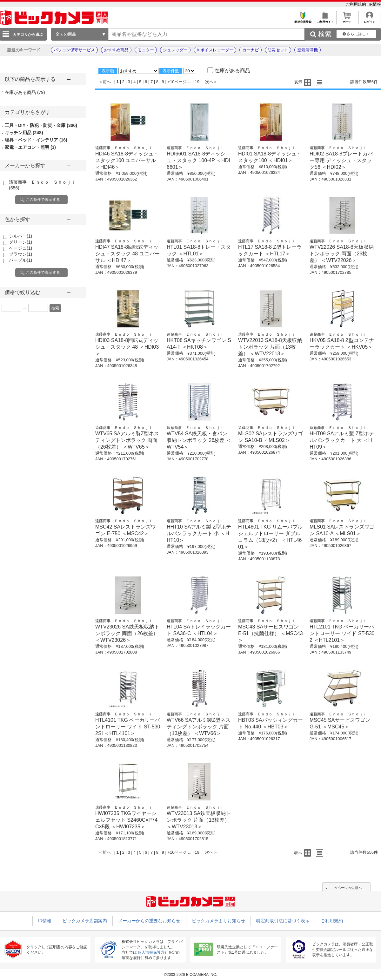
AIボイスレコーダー (215, 50)
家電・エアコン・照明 (30, 147)
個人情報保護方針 (153, 952)
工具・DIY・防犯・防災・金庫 (41, 125)
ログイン (369, 20)
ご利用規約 (356, 4)
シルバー (20, 236)
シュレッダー (175, 50)
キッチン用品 (24, 133)
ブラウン (20, 254)
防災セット (278, 50)
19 (197, 82)
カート (347, 20)
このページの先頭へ (346, 888)
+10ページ (177, 82)
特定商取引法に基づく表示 (283, 921)
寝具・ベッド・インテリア (36, 140)
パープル (20, 260)
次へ (209, 82)
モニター (146, 50)
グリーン (20, 242)
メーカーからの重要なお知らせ (149, 921)
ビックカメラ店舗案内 (85, 921)
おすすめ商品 (116, 50)
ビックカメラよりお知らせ (218, 921)
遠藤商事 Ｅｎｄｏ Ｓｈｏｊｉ (124, 148)
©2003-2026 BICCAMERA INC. (190, 975)
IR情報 (375, 4)
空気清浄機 (307, 50)
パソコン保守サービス (74, 50)
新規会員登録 (303, 20)
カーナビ (251, 50)
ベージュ (20, 248)
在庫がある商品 (25, 92)
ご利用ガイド (325, 20)
